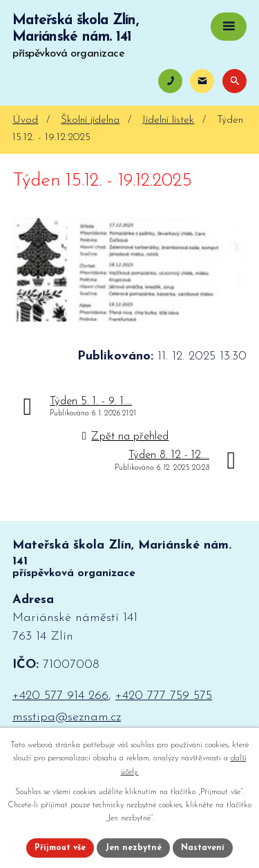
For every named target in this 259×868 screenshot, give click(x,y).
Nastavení (203, 848)
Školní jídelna (90, 120)
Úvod (25, 120)
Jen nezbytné (133, 848)
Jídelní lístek (168, 120)
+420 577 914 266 (60, 696)
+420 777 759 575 (164, 696)
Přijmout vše (60, 848)
